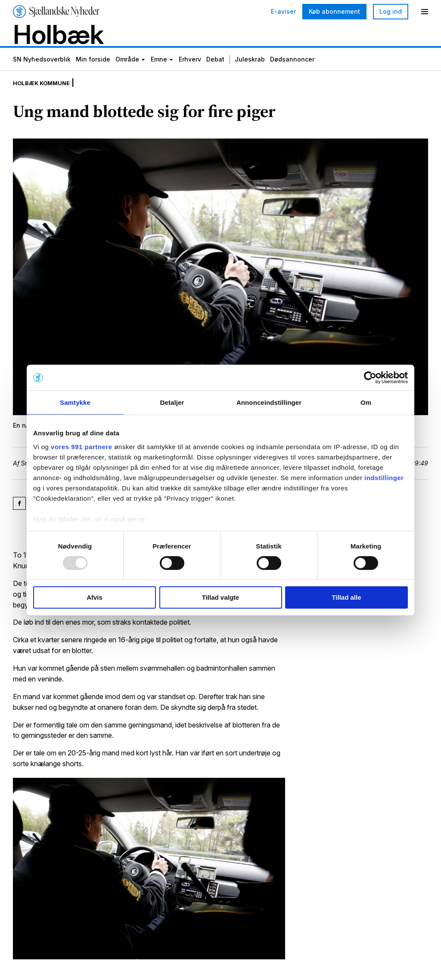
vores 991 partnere (81, 446)
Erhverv (190, 70)
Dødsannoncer (292, 70)
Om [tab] (366, 402)
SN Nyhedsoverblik (42, 70)
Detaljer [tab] (172, 402)
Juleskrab (250, 70)
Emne (159, 70)
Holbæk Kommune (48, 95)
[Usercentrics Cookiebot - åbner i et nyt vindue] (370, 378)
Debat (215, 70)
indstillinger (384, 477)
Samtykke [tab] (75, 402)
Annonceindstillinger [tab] (269, 402)
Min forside (93, 70)
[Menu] (425, 12)
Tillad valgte (220, 597)
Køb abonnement (334, 11)
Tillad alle (346, 597)
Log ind (391, 11)
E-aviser (283, 12)
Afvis (95, 597)
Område (127, 70)
